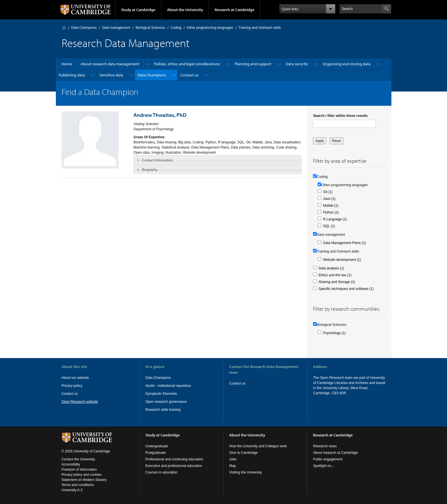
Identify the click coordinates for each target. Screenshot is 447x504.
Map (232, 466)
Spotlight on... (323, 466)
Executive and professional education (174, 466)
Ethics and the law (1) (335, 275)
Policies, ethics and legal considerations (187, 64)
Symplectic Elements (161, 394)
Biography (150, 169)
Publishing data (72, 75)
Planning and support (253, 64)
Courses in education (161, 472)
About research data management (110, 64)
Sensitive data (111, 75)
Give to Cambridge (243, 453)
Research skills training (163, 410)
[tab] (218, 160)
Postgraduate (156, 453)
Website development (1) (342, 260)
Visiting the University (246, 472)
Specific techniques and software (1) (346, 289)
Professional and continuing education (174, 459)
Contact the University (78, 459)
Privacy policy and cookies (82, 475)
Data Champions (84, 28)
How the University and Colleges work (258, 446)
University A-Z (72, 490)
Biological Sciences (150, 28)
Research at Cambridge (234, 10)
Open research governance (166, 402)
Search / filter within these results (340, 116)
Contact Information (157, 160)
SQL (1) (329, 226)
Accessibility (71, 464)
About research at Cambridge (335, 453)
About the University (185, 10)
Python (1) (331, 212)
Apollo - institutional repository (168, 386)
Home (64, 28)
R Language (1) (335, 219)
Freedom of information (79, 470)
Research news (325, 446)
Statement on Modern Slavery (84, 480)
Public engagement (328, 459)
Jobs (233, 459)
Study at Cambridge (138, 10)
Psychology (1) (334, 333)
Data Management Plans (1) (344, 243)
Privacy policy (72, 386)
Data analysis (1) (331, 268)
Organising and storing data (347, 64)
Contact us (190, 75)
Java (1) (329, 199)
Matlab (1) (331, 206)
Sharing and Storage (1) (337, 282)
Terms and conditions (78, 485)
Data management (116, 28)
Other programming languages (210, 28)
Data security (297, 64)
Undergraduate (157, 446)
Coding (176, 28)
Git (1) (328, 192)
